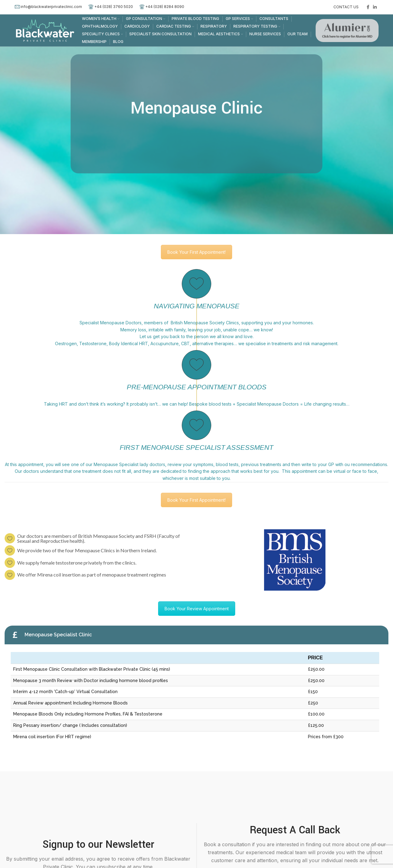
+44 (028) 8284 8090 (165, 7)
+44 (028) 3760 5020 (114, 7)
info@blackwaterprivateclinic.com (51, 7)
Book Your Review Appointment (197, 609)
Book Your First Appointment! (196, 252)
